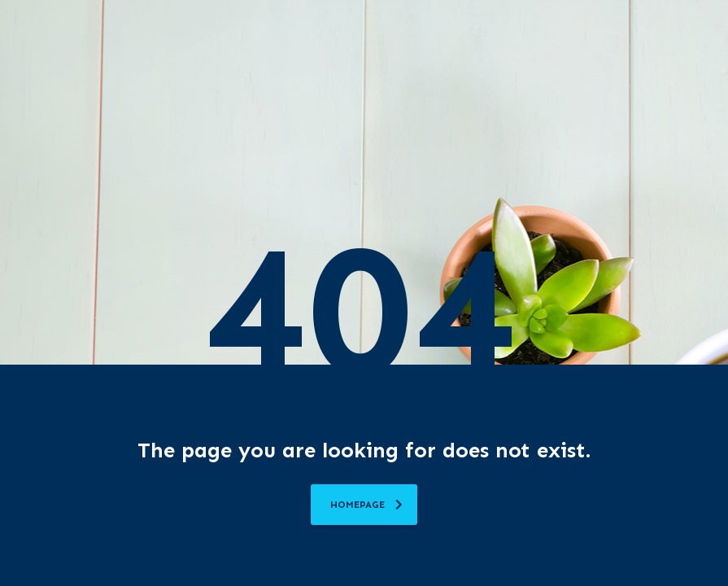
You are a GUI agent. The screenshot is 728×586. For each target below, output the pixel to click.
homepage (366, 505)
